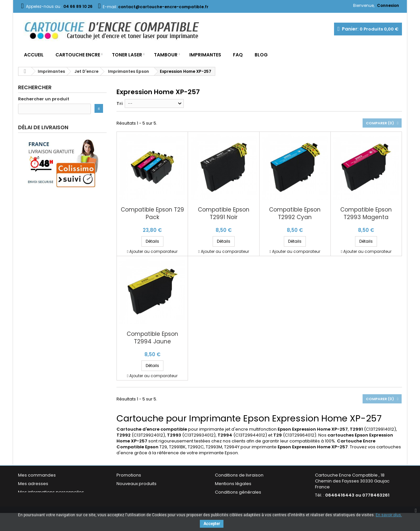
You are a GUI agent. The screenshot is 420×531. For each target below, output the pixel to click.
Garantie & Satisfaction (239, 501)
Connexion (388, 5)
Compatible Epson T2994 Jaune (152, 338)
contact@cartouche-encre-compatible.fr (356, 506)
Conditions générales (238, 492)
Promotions (129, 475)
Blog (261, 55)
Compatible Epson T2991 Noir (224, 214)
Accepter (212, 524)
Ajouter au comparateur (153, 251)
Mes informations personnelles (51, 492)
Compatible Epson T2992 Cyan (295, 214)
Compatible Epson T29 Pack (152, 214)
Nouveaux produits (136, 484)
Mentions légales (233, 484)
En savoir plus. (389, 515)
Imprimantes (205, 55)
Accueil (34, 55)
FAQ (238, 55)
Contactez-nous (134, 501)
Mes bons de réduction (43, 501)
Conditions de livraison (239, 475)
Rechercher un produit (44, 99)
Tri (120, 103)
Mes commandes (37, 475)
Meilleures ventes (135, 492)
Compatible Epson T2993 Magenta (366, 214)
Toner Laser (127, 55)
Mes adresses (33, 484)
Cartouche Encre (78, 55)
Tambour (166, 55)
